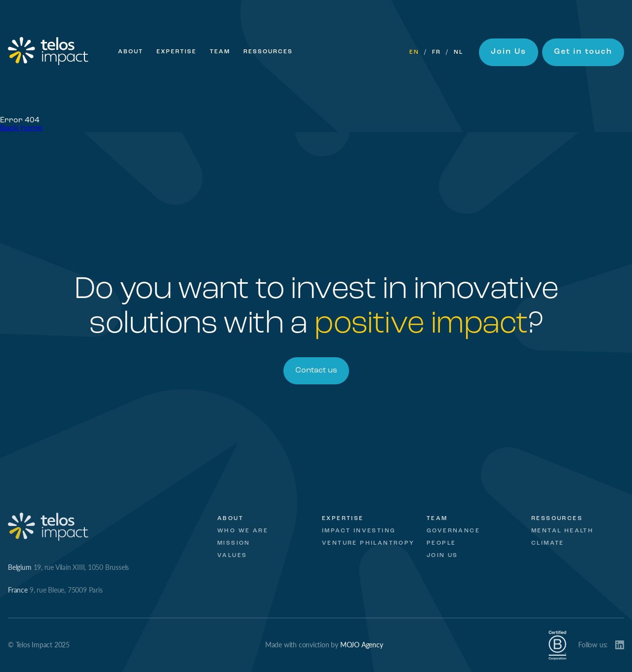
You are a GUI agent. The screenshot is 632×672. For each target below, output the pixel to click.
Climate (548, 543)
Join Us (509, 52)
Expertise (177, 52)
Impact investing (359, 531)
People (441, 543)
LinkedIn (620, 645)
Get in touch (583, 52)
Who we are (243, 531)
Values (232, 556)
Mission (234, 543)
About (131, 52)
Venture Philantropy (368, 543)
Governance (453, 531)
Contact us (316, 371)
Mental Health (562, 531)
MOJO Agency (362, 644)
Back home (21, 128)
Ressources (268, 52)
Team (220, 52)
